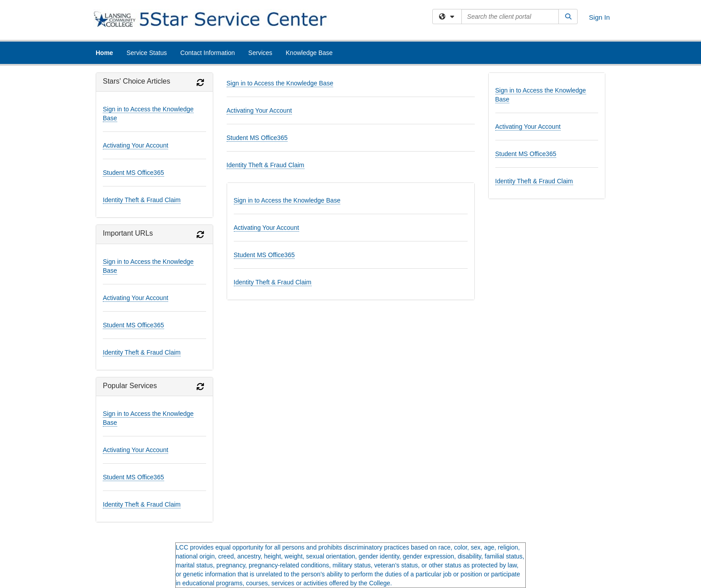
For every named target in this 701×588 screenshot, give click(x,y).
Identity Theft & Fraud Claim (142, 200)
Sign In (599, 17)
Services (260, 53)
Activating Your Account (135, 145)
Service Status (147, 53)
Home (104, 53)
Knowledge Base (309, 53)
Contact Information (207, 53)
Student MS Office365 (133, 173)
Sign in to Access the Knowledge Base (280, 83)
